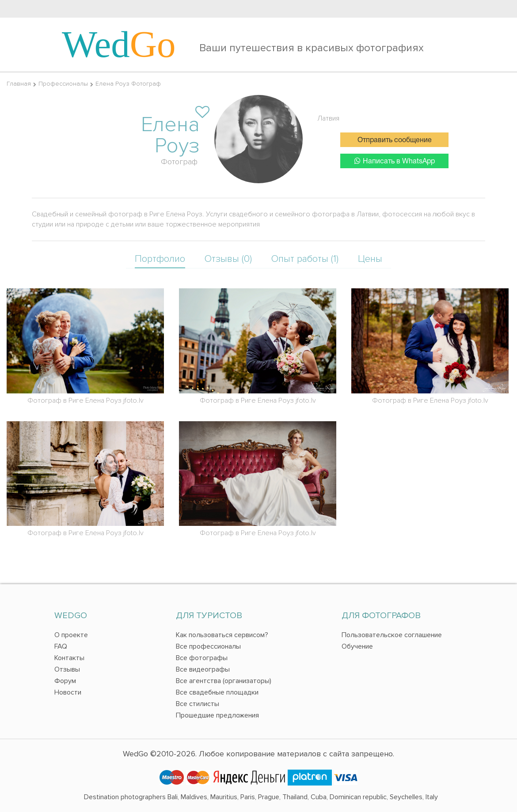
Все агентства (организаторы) (224, 681)
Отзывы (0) (228, 259)
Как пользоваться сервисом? (222, 635)
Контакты (69, 658)
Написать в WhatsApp (395, 161)
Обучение (357, 646)
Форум (65, 681)
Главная (19, 84)
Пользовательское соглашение (392, 635)
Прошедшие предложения (217, 715)
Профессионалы (63, 84)
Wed (119, 44)
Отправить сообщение (395, 140)
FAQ (61, 646)
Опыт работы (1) (305, 259)
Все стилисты (198, 704)
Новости (68, 692)
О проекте (71, 635)
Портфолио (160, 259)
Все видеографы (203, 669)
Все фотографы (202, 658)
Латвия (328, 118)
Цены (370, 259)
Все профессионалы (208, 646)
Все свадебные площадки (217, 692)
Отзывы (67, 669)
